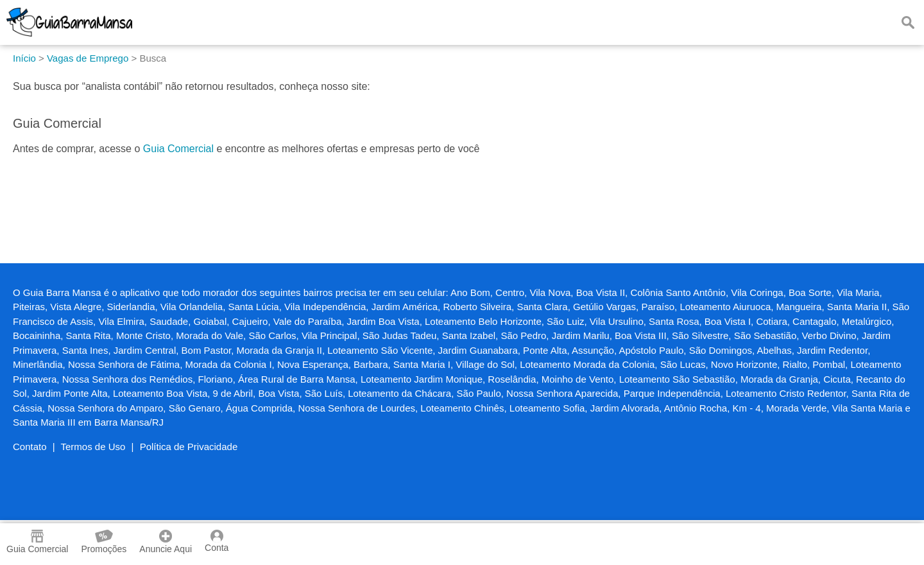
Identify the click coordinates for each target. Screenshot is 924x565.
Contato (30, 447)
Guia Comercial (178, 149)
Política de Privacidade (189, 447)
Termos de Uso (93, 447)
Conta (217, 541)
